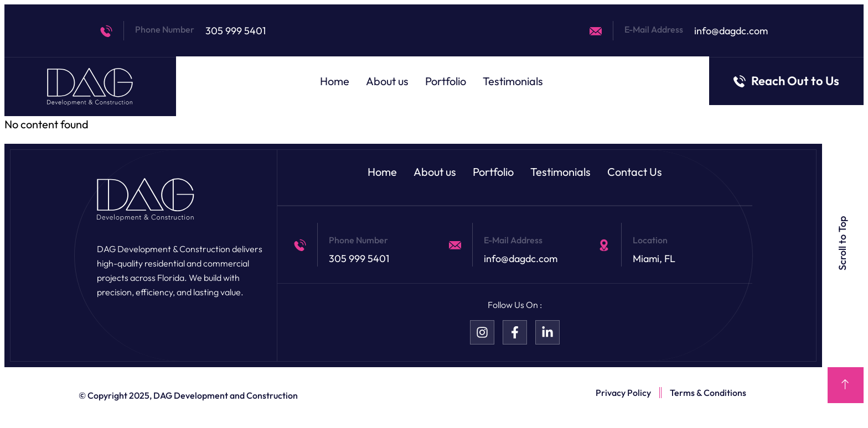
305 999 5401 (236, 31)
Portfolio (446, 81)
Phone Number (165, 29)
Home (335, 81)
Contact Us (635, 172)
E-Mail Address (654, 29)
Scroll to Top (843, 243)
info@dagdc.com (731, 31)
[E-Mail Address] (596, 31)
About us (387, 81)
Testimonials (513, 81)
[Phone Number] (106, 31)
